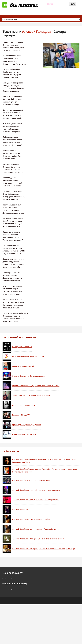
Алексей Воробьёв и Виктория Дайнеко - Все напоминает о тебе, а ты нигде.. (44, 548)
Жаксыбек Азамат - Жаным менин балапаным (31, 395)
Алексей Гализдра (37, 31)
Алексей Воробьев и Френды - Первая (28, 509)
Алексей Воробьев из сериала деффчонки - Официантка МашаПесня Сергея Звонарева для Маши (44, 461)
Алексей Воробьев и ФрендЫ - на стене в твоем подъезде (36, 490)
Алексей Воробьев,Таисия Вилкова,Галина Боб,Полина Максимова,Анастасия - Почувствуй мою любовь (45, 470)
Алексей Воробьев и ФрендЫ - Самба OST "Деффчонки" (36, 500)
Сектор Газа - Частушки (22, 347)
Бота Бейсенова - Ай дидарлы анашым (28, 356)
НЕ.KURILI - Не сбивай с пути (24, 434)
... (7, 579)
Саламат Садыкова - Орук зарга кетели (29, 376)
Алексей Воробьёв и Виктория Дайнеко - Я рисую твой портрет (38, 539)
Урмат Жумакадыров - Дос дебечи (26, 425)
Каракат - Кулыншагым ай (23, 366)
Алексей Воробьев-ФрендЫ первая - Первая (31, 480)
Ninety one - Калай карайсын (24, 405)
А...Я (10, 579)
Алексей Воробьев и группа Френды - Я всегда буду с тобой (37, 529)
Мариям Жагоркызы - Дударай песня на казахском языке (36, 386)
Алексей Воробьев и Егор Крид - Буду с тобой (31, 519)
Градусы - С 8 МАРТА (21, 415)
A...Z (4, 579)
